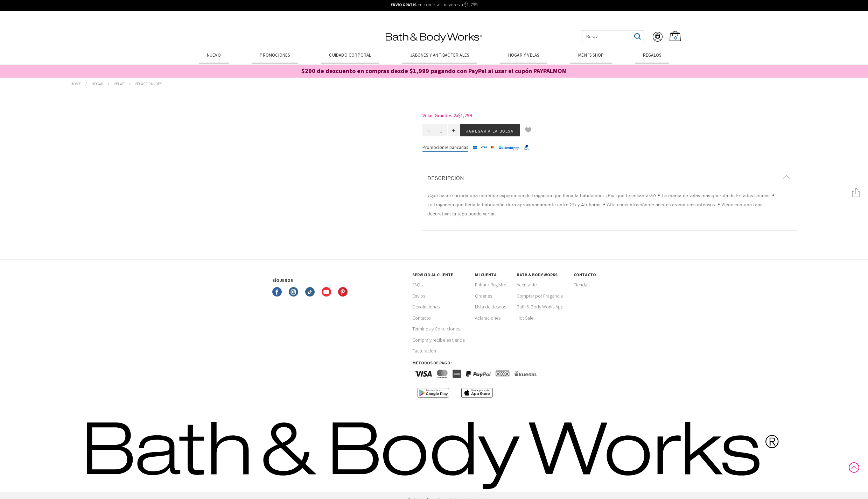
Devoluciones (426, 307)
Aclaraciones (488, 318)
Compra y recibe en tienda (439, 340)
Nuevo (214, 55)
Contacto (422, 318)
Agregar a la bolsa (490, 131)
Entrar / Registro (491, 285)
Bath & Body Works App (540, 307)
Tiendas (582, 285)
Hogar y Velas (524, 55)
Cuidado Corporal (350, 55)
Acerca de (527, 285)
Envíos (419, 296)
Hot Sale (525, 318)
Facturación (424, 351)
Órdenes (484, 296)
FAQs (417, 285)
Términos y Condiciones (436, 329)
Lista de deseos (491, 307)
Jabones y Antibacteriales (440, 55)
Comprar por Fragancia (540, 296)
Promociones (275, 55)
